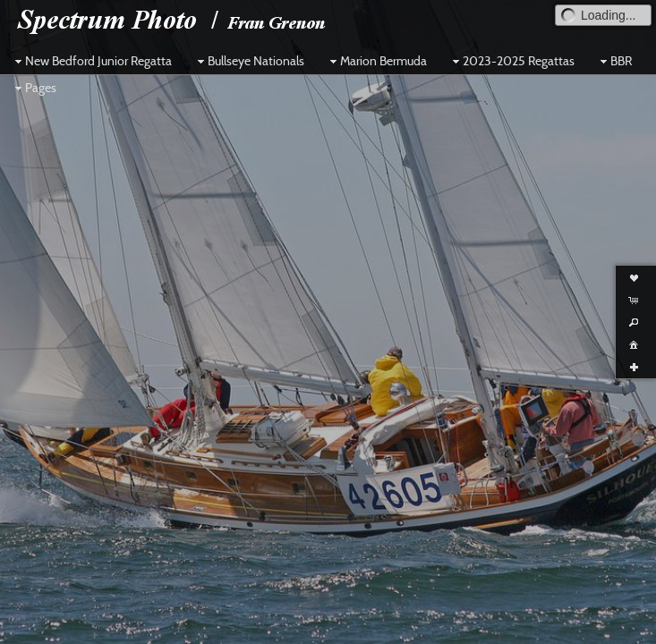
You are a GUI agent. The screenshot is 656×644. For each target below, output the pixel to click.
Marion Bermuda (376, 61)
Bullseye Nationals (249, 61)
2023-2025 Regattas (511, 61)
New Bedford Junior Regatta (91, 61)
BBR (614, 61)
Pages (34, 88)
